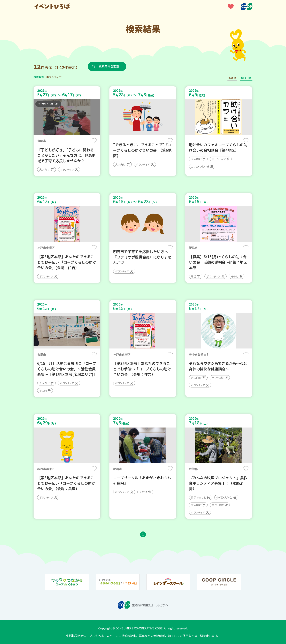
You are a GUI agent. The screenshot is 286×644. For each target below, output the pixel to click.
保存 (94, 140)
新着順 (232, 78)
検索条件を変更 (109, 66)
